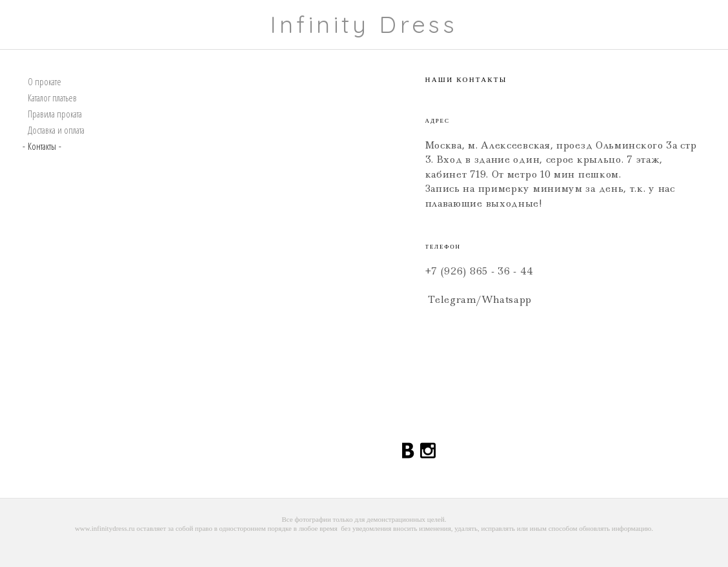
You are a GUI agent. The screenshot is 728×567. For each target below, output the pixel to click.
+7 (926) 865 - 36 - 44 (480, 271)
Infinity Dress (364, 24)
